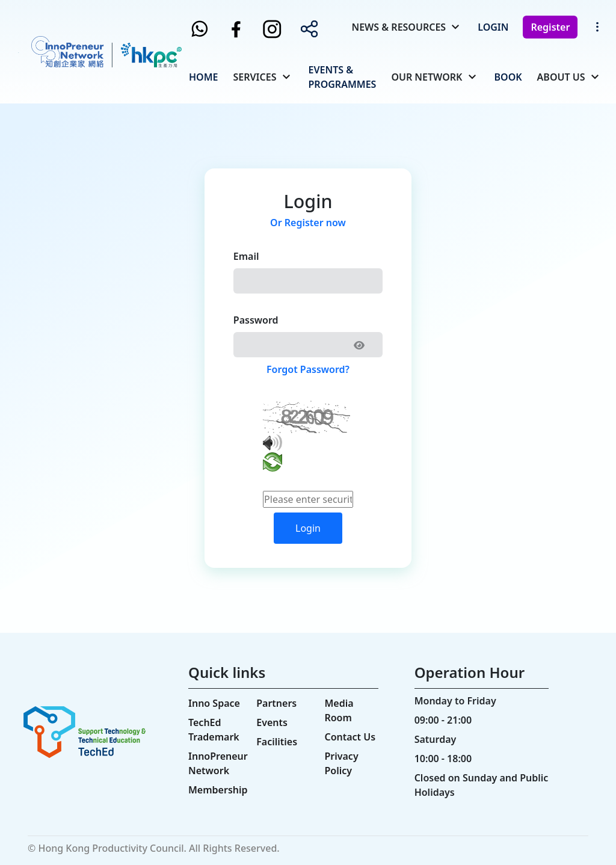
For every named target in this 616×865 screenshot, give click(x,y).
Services (254, 77)
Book (508, 77)
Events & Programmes (343, 77)
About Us (561, 77)
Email (246, 256)
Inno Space (214, 703)
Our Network (427, 77)
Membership (218, 790)
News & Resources (399, 27)
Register (550, 27)
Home (203, 77)
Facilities (277, 742)
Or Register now (308, 223)
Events (272, 722)
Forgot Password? (308, 369)
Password (256, 320)
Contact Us (350, 737)
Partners (276, 703)
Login (493, 27)
